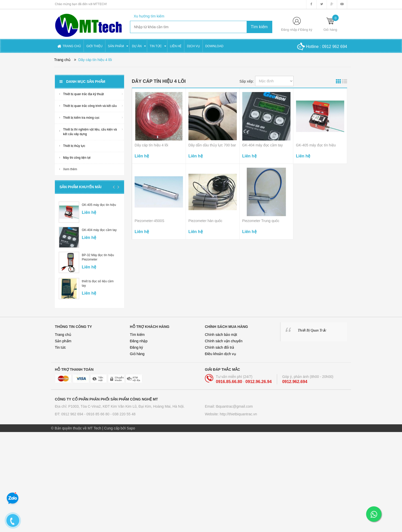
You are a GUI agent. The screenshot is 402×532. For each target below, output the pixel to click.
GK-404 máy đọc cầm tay (99, 230)
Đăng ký (306, 30)
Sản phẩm (63, 341)
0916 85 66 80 (98, 414)
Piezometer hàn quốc (205, 221)
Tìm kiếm (137, 335)
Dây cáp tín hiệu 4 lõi (151, 145)
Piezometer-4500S (149, 221)
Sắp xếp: (247, 81)
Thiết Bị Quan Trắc (312, 330)
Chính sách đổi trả (219, 347)
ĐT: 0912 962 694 (69, 414)
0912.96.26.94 (258, 382)
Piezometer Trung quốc (261, 221)
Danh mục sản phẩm (82, 82)
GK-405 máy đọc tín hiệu (99, 205)
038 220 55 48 (124, 414)
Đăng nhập (289, 30)
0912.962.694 (295, 382)
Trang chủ (63, 335)
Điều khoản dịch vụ (220, 354)
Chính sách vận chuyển (224, 341)
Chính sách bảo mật (221, 335)
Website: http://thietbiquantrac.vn (231, 414)
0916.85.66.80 (230, 382)
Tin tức (60, 347)
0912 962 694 (335, 47)
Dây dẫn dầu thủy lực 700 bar (212, 145)
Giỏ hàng (137, 354)
